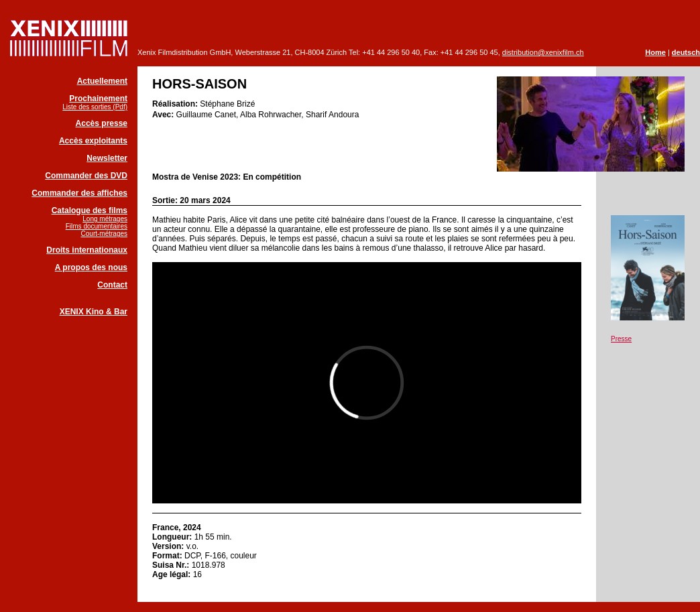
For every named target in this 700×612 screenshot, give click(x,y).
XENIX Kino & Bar (94, 312)
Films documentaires (97, 226)
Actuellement (102, 81)
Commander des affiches (79, 193)
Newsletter (107, 158)
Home (655, 52)
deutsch (686, 52)
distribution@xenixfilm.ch (543, 52)
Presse (621, 339)
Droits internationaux (87, 250)
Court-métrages (104, 234)
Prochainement (98, 99)
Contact (112, 285)
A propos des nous (91, 267)
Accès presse (102, 123)
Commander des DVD (86, 176)
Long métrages (105, 219)
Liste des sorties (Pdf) (95, 107)
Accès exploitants (93, 141)
